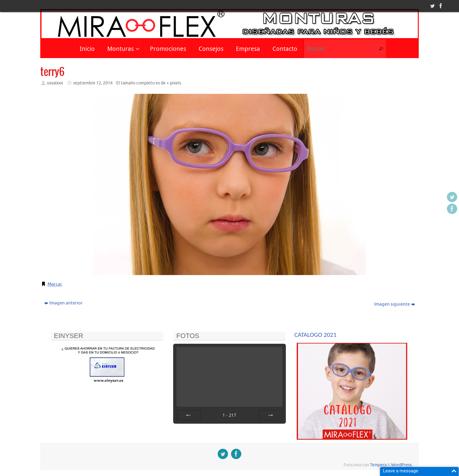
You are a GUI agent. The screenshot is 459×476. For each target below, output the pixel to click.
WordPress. (402, 465)
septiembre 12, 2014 (93, 83)
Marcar (55, 284)
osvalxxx (55, 83)
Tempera (378, 465)
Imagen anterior (63, 303)
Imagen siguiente (395, 304)
